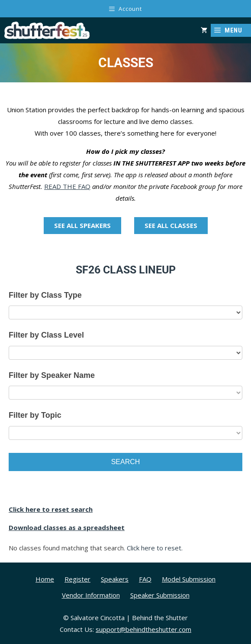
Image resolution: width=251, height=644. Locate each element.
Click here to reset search (51, 509)
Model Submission (189, 579)
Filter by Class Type (45, 295)
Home (45, 579)
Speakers (115, 579)
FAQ (145, 579)
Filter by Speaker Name (52, 375)
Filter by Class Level (46, 335)
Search (126, 462)
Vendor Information (91, 595)
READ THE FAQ (67, 186)
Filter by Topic (35, 415)
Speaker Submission (160, 595)
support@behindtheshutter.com (143, 629)
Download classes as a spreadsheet (67, 527)
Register (77, 579)
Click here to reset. (155, 548)
